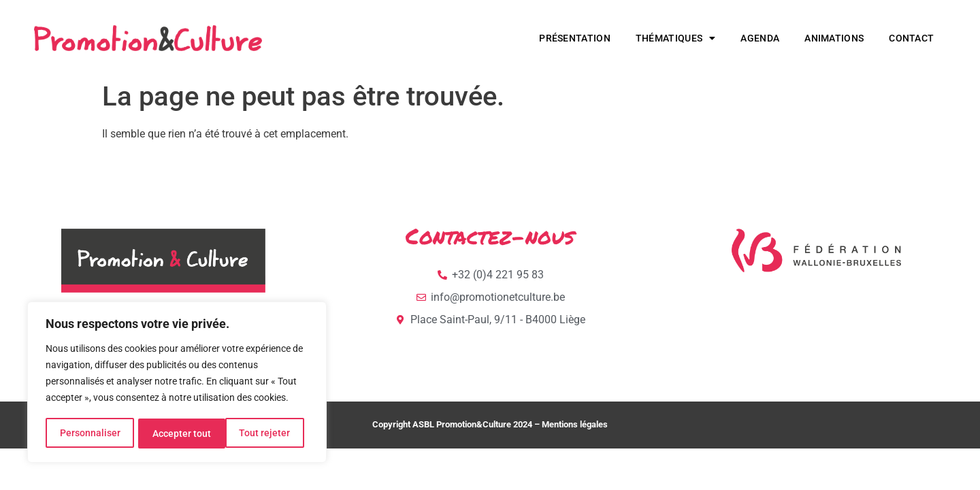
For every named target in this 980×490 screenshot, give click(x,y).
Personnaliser (89, 434)
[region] (177, 383)
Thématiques (676, 38)
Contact (911, 38)
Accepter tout (265, 434)
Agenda (760, 38)
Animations (834, 38)
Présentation (575, 38)
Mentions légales (575, 424)
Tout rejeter (178, 434)
